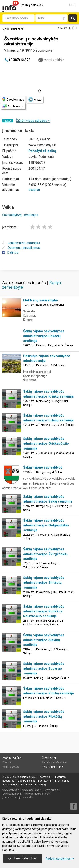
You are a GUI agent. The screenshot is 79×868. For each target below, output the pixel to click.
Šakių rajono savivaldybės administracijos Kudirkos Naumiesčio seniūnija (44, 611)
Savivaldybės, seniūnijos (20, 215)
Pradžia (7, 762)
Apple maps (13, 106)
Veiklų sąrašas (11, 767)
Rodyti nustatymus (60, 859)
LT (72, 5)
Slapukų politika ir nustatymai (34, 781)
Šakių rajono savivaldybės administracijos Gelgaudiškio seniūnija (46, 525)
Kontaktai (45, 777)
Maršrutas (62, 762)
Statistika (26, 785)
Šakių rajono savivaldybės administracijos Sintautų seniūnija (44, 583)
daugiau (34, 190)
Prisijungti (41, 785)
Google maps (13, 99)
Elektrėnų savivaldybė (40, 300)
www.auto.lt (51, 790)
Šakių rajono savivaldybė (43, 467)
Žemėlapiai (49, 758)
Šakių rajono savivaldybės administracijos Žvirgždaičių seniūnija (45, 554)
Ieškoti (73, 18)
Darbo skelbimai (53, 767)
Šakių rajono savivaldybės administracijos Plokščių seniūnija (44, 717)
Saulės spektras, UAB (24, 777)
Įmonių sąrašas (13, 29)
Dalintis (10, 253)
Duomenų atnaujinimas (21, 248)
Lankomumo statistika (21, 243)
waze (35, 100)
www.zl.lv (28, 798)
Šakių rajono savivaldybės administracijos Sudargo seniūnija (44, 669)
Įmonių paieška (32, 5)
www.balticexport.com (38, 794)
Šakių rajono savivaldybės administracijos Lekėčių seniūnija (44, 336)
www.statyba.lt (11, 790)
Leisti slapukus (23, 858)
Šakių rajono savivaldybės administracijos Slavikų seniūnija (44, 640)
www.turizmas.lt (12, 794)
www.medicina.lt (32, 790)
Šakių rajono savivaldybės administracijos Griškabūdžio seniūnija (46, 444)
